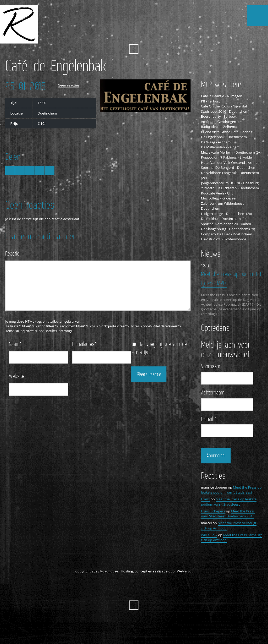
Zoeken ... (134, 49)
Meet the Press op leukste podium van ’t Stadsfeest (231, 490)
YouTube (138, 36)
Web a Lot (185, 571)
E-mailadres (84, 344)
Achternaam (213, 392)
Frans (205, 499)
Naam (15, 344)
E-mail (209, 419)
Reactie (12, 253)
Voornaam (211, 366)
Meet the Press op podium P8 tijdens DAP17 (231, 278)
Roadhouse (109, 571)
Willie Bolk (209, 535)
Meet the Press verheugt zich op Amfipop (231, 538)
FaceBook (129, 36)
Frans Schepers (213, 511)
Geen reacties (69, 85)
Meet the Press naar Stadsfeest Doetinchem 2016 (228, 514)
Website (17, 376)
